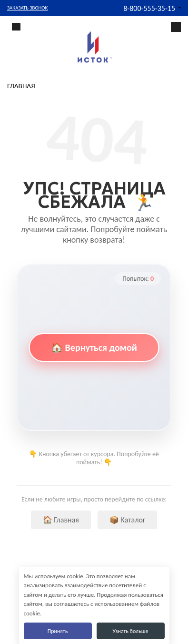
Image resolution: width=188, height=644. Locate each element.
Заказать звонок (27, 8)
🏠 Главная (61, 520)
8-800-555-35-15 (149, 8)
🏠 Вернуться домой (94, 348)
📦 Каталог (128, 520)
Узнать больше (130, 631)
